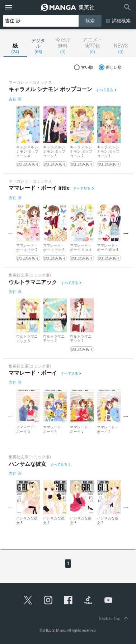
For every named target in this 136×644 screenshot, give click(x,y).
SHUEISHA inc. (54, 631)
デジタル (39, 46)
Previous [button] (10, 233)
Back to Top (115, 619)
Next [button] (126, 233)
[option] (28, 136)
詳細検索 (121, 21)
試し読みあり (28, 164)
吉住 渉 (15, 99)
